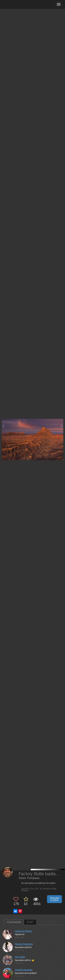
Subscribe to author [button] (54, 899)
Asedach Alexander (24, 970)
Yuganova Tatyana (23, 931)
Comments (14, 922)
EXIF (30, 922)
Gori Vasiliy (20, 957)
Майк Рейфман (29, 878)
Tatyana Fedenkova (24, 944)
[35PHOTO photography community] (16, 4)
